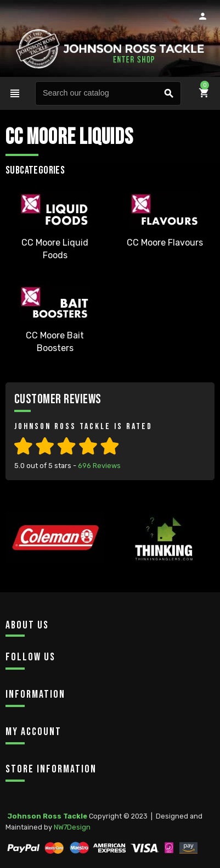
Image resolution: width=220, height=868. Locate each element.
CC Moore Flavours (165, 243)
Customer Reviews (58, 399)
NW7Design (72, 827)
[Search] (108, 93)
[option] (55, 559)
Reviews (99, 466)
